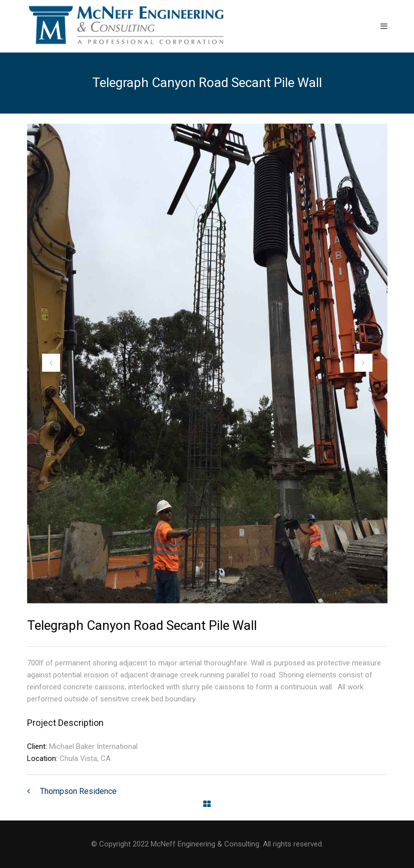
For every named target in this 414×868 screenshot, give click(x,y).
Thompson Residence (78, 791)
